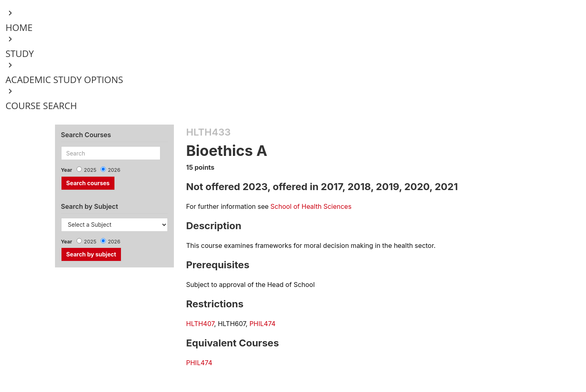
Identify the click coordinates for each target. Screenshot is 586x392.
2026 (114, 170)
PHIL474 (262, 324)
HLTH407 (200, 324)
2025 (90, 170)
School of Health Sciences (311, 206)
